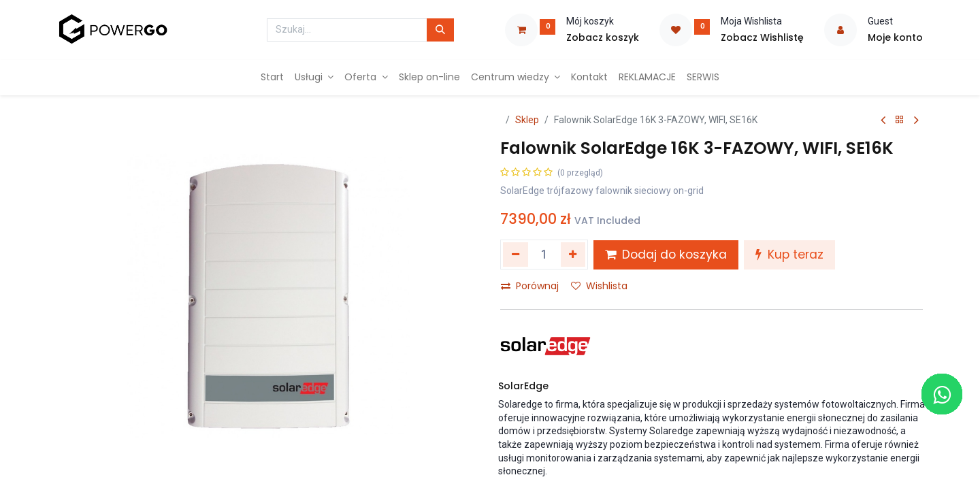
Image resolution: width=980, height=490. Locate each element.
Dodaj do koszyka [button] (666, 255)
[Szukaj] (440, 30)
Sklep (527, 120)
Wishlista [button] (599, 286)
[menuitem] (272, 78)
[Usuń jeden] (516, 255)
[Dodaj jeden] (573, 255)
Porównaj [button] (530, 286)
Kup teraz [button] (789, 255)
